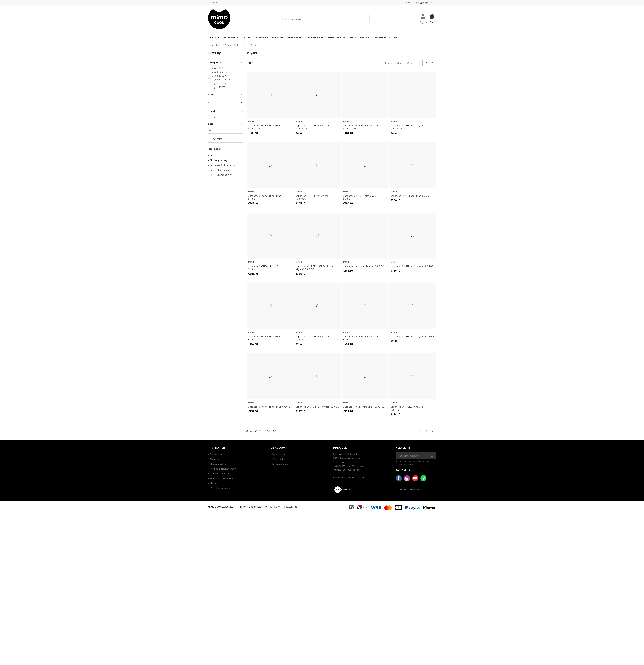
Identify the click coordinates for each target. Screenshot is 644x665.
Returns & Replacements (222, 165)
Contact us (213, 3)
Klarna (213, 483)
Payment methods (219, 170)
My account (279, 454)
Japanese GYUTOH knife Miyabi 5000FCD (317, 407)
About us (214, 156)
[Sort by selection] (394, 63)
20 (410, 63)
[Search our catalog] (366, 19)
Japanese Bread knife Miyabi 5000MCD (364, 266)
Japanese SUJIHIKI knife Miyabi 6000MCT (412, 337)
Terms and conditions (222, 478)
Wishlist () (411, 3)
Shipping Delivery (218, 160)
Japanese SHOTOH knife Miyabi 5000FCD (270, 407)
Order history (279, 459)
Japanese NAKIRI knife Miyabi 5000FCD (364, 407)
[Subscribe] (432, 456)
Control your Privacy (410, 490)
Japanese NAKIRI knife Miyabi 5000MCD (412, 196)
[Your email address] (412, 456)
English (427, 3)
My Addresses (280, 464)
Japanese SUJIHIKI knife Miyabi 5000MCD (412, 266)
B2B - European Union (221, 175)
